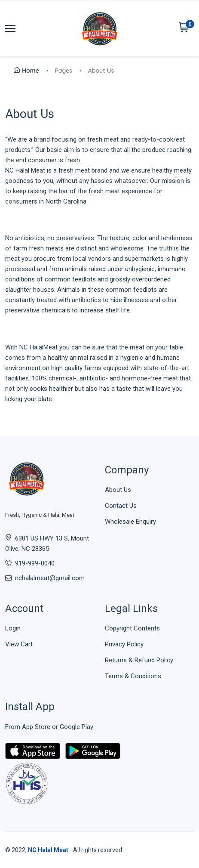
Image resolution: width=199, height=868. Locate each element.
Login (13, 628)
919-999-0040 (35, 563)
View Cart (19, 644)
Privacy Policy (124, 644)
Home (26, 71)
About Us (118, 490)
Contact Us (121, 506)
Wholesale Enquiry (130, 522)
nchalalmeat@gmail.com (50, 578)
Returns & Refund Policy (139, 660)
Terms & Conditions (133, 676)
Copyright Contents (132, 628)
